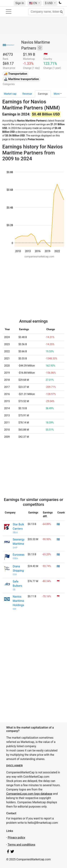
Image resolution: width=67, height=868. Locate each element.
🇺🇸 (33, 3)
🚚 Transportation (16, 74)
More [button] (57, 94)
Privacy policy (16, 837)
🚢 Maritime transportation (21, 79)
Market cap (10, 94)
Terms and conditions (21, 845)
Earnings (43, 94)
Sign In (20, 3)
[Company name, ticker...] (46, 12)
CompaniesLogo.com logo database (29, 794)
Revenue (27, 94)
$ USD (49, 3)
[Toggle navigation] (9, 12)
